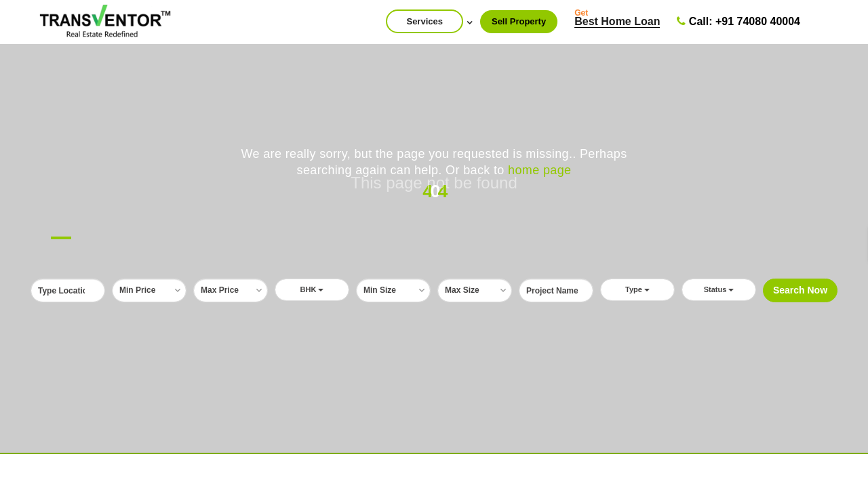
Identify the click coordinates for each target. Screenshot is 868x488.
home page (539, 170)
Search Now (800, 290)
